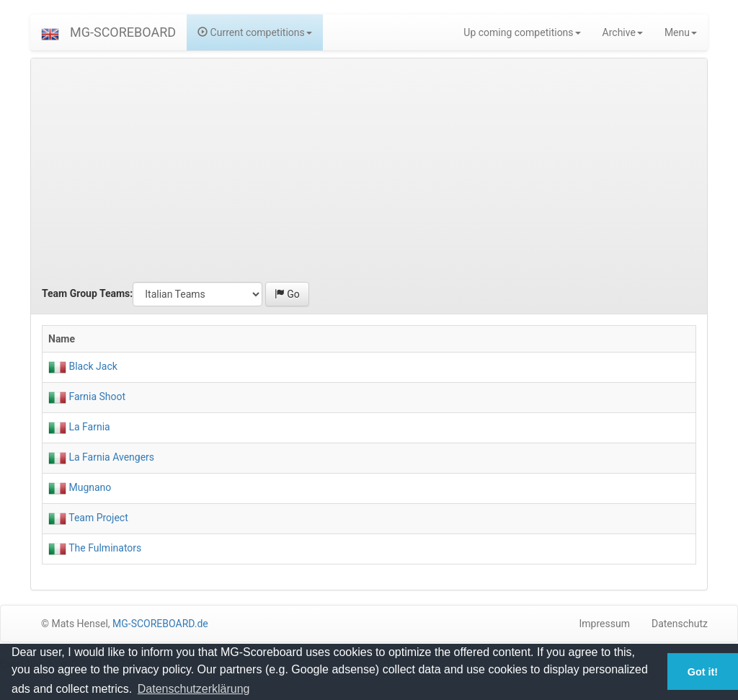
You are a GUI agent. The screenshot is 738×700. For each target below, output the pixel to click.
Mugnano (89, 487)
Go (287, 294)
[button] (50, 32)
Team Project (97, 518)
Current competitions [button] (255, 32)
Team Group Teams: (87, 293)
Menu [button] (681, 32)
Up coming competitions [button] (522, 32)
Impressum (605, 624)
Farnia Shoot (96, 396)
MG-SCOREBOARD (123, 32)
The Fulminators (104, 548)
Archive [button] (623, 32)
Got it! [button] (703, 672)
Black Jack (92, 366)
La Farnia (88, 427)
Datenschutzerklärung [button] (194, 689)
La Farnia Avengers (110, 457)
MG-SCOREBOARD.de (160, 624)
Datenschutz (680, 624)
